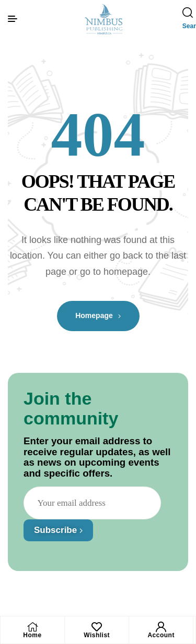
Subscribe (58, 530)
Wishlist (97, 635)
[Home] (32, 627)
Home (32, 635)
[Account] (161, 627)
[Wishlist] (97, 627)
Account (161, 635)
